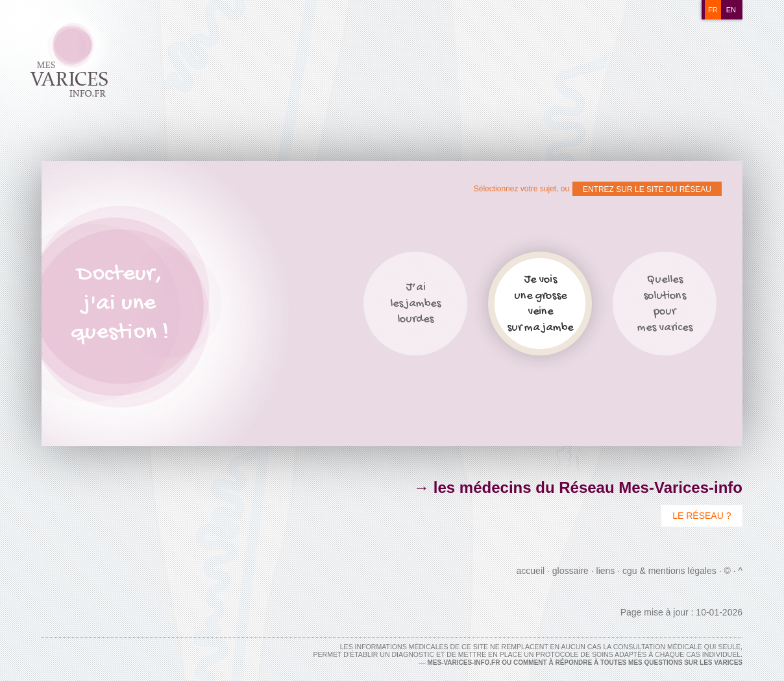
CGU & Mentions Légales (669, 571)
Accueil (531, 571)
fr (713, 10)
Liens (606, 571)
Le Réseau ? (702, 516)
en (731, 10)
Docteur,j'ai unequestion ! (120, 304)
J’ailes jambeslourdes (415, 304)
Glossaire (570, 571)
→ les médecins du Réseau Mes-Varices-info (578, 487)
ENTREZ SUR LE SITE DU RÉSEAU (647, 189)
